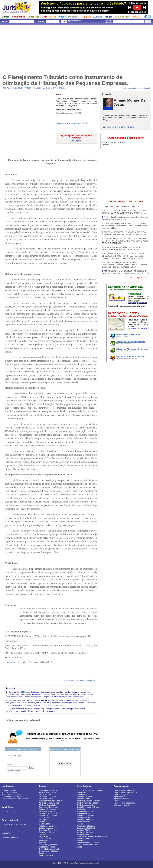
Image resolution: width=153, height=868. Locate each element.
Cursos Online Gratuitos (49, 790)
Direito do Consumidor (85, 816)
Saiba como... (76, 141)
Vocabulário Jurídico (47, 826)
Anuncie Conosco (9, 812)
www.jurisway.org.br (56, 705)
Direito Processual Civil (86, 805)
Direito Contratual (83, 841)
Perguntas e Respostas (48, 807)
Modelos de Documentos (49, 803)
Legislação (43, 836)
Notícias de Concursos (48, 816)
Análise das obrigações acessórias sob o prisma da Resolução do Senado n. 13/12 (125, 218)
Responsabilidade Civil (86, 828)
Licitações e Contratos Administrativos (92, 836)
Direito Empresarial (84, 797)
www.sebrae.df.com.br (16, 662)
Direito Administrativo (85, 811)
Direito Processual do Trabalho (89, 807)
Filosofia (117, 801)
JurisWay (6, 88)
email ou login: (14, 756)
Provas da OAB (45, 795)
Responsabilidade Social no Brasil (15, 799)
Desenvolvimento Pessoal (124, 790)
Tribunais (43, 834)
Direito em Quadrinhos (48, 845)
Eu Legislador (45, 820)
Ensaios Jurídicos (43, 88)
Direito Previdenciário (85, 820)
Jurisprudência (45, 839)
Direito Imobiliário (83, 818)
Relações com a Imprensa (124, 803)
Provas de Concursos (48, 797)
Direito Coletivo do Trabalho (88, 803)
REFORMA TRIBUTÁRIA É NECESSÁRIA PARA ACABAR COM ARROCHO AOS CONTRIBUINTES (124, 233)
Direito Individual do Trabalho (88, 801)
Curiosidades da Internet (49, 849)
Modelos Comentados (48, 805)
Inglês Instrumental (121, 799)
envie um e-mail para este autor (120, 127)
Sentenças (43, 841)
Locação (80, 824)
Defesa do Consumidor (48, 830)
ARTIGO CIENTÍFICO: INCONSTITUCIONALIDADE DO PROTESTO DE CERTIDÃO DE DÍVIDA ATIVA (125, 212)
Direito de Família (84, 799)
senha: (10, 764)
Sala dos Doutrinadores (23, 88)
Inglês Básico (119, 797)
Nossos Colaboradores (11, 795)
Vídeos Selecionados (48, 792)
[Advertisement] (76, 48)
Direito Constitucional (85, 839)
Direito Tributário (60, 88)
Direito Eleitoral (83, 834)
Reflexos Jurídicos (46, 832)
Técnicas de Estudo (122, 805)
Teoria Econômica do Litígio (87, 845)
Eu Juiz (42, 822)
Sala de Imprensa (46, 828)
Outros (79, 847)
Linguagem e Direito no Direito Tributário (121, 206)
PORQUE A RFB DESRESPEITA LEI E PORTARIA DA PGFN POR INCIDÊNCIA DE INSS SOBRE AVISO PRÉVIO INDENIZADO (125, 241)
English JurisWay (46, 855)
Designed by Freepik (10, 837)
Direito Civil (81, 792)
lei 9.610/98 (22, 692)
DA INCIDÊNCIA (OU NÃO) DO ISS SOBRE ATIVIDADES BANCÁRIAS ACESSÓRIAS (122, 248)
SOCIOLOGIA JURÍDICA (115, 143)
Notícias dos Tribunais (48, 813)
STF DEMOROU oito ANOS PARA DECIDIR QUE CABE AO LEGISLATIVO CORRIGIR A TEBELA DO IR (125, 272)
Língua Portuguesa (121, 795)
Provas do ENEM (46, 799)
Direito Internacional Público (88, 843)
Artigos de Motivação (48, 811)
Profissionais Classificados (12, 797)
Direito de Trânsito (84, 830)
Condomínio (81, 809)
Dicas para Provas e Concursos (52, 801)
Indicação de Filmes (47, 847)
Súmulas (43, 843)
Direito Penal (82, 795)
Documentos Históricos (48, 851)
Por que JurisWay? (9, 792)
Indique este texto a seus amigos (136, 88)
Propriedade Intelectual (86, 826)
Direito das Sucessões (85, 832)
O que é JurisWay (9, 790)
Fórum (42, 853)
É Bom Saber (44, 824)
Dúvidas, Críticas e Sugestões (14, 824)
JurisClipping (44, 818)
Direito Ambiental (83, 813)
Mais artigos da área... (140, 277)
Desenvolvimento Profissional (126, 792)
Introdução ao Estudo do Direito (89, 790)
